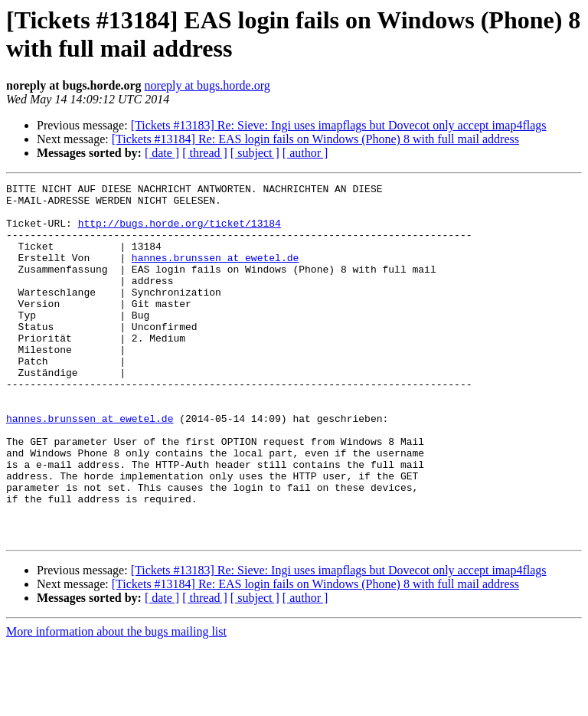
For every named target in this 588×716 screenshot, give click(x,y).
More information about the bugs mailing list (116, 703)
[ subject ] (255, 153)
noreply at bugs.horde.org (207, 85)
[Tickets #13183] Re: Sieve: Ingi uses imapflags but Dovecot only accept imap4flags (339, 125)
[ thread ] (205, 153)
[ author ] (305, 153)
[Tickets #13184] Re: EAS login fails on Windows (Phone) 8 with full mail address (315, 139)
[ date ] (162, 153)
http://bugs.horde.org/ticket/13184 (180, 232)
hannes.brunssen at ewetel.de (215, 273)
